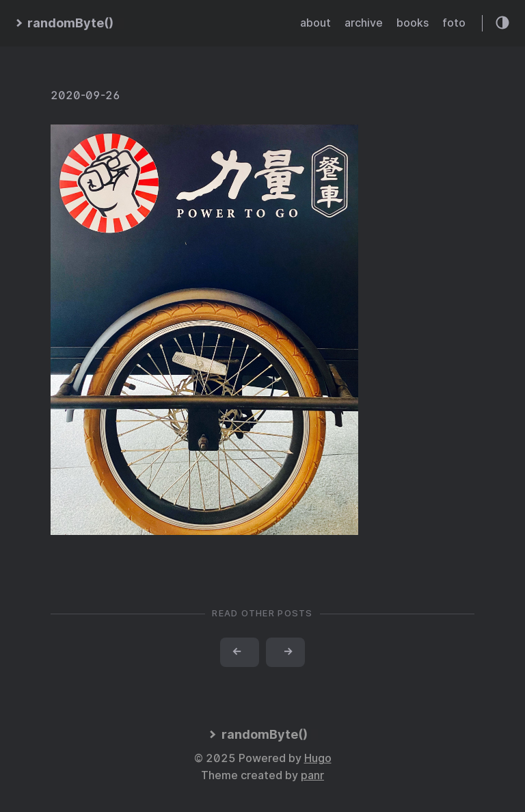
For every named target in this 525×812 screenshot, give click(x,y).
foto (454, 23)
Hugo (318, 758)
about (315, 23)
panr (312, 775)
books (413, 23)
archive (364, 23)
